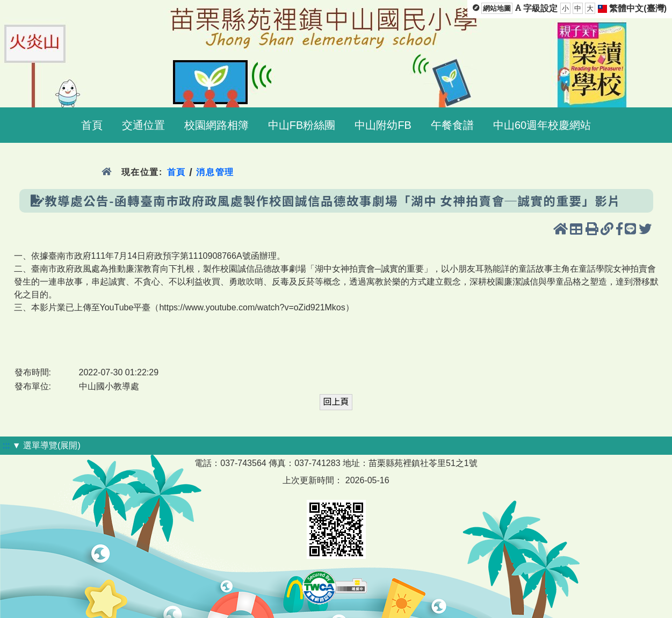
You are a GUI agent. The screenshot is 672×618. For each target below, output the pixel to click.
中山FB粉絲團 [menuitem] (302, 125)
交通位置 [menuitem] (143, 125)
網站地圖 (497, 8)
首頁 (176, 172)
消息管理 (215, 172)
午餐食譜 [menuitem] (452, 125)
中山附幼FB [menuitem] (383, 125)
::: (6, 445)
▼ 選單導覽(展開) (46, 445)
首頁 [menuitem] (92, 125)
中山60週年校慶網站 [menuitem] (542, 125)
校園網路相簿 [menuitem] (216, 125)
